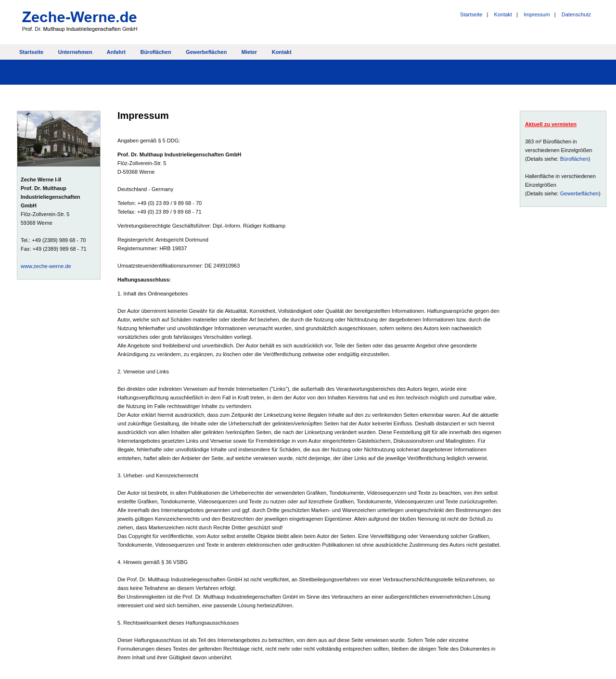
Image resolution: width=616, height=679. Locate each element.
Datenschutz (576, 14)
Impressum (537, 14)
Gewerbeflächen (206, 52)
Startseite (471, 14)
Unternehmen (75, 52)
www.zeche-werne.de (46, 266)
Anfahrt (116, 52)
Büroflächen (155, 52)
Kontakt (503, 14)
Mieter (249, 52)
